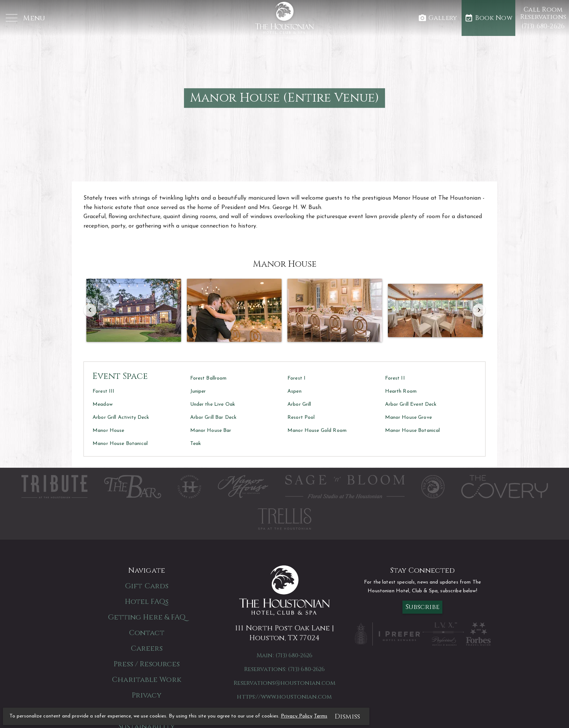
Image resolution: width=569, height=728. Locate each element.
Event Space (120, 376)
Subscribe (423, 607)
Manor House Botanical (413, 431)
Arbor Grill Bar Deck (214, 418)
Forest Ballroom (208, 378)
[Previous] (90, 310)
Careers (147, 648)
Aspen (294, 391)
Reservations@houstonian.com (284, 683)
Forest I (296, 378)
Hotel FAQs (147, 602)
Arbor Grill (299, 404)
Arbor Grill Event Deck (411, 404)
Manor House (109, 431)
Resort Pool (301, 418)
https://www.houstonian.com (284, 697)
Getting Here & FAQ (147, 617)
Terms (321, 716)
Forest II (395, 378)
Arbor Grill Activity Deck (121, 418)
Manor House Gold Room (317, 431)
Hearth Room (401, 391)
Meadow (103, 404)
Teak (196, 444)
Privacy (147, 695)
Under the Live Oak (213, 404)
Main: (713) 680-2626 (284, 655)
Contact (147, 633)
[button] (25, 18)
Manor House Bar (211, 431)
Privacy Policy (297, 716)
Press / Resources (147, 664)
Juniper (198, 391)
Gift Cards (147, 586)
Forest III (103, 391)
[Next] (479, 310)
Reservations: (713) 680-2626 (284, 669)
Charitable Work (147, 680)
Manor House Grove (408, 418)
